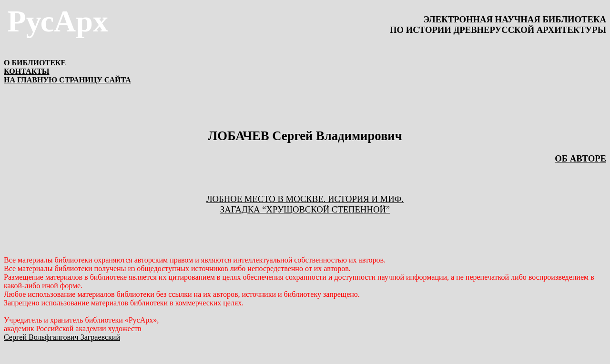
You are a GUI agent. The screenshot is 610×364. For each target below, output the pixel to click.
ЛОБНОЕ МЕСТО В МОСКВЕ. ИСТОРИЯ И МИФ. (305, 199)
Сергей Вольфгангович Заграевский (62, 337)
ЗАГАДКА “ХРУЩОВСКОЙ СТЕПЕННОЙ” (305, 209)
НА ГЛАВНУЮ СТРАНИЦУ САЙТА (67, 80)
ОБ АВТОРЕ (580, 158)
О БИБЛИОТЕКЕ (35, 63)
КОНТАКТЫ (27, 71)
